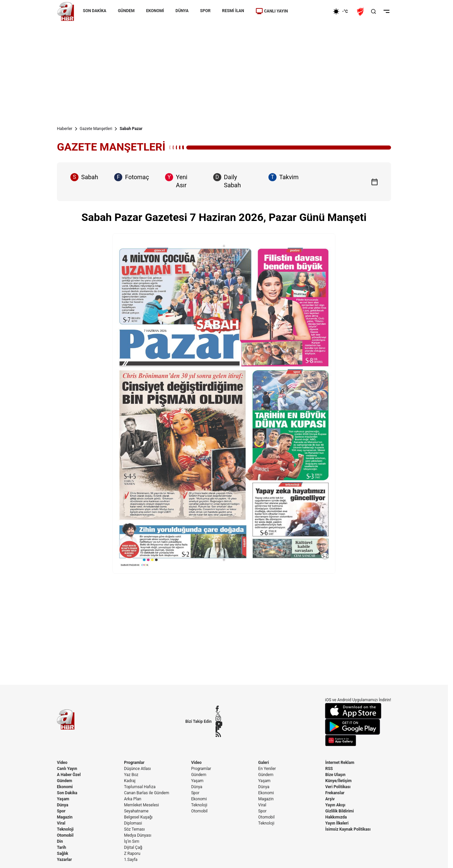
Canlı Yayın (67, 769)
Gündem (64, 781)
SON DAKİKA (95, 11)
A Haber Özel (69, 775)
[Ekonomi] (311, 11)
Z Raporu (132, 854)
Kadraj (130, 781)
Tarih (61, 847)
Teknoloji (65, 829)
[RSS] (219, 734)
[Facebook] (219, 708)
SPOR (205, 11)
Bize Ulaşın (335, 775)
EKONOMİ (155, 11)
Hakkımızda (336, 817)
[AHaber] (343, 11)
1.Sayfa (131, 860)
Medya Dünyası (138, 835)
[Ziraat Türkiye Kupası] (361, 11)
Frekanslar (335, 793)
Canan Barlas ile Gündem (147, 793)
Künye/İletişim (338, 781)
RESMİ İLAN (233, 11)
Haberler (65, 129)
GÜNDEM (126, 11)
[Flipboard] (219, 729)
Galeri (264, 763)
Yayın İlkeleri (337, 823)
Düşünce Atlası (137, 769)
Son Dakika (67, 793)
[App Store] (358, 711)
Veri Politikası (338, 787)
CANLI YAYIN (272, 11)
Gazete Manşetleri (96, 129)
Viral (61, 823)
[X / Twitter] (219, 714)
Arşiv (330, 799)
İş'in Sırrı (132, 841)
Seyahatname (136, 811)
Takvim (284, 177)
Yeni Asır (176, 181)
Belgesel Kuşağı (138, 817)
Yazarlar (64, 860)
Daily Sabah (227, 181)
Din (60, 841)
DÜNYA (182, 11)
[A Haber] (66, 11)
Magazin (65, 817)
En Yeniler (267, 769)
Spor (61, 811)
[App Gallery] (358, 741)
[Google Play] (358, 727)
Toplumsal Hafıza (140, 787)
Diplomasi (133, 823)
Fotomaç (132, 177)
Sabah (84, 177)
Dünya (63, 805)
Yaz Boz (131, 775)
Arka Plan (133, 799)
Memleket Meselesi (141, 805)
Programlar (134, 763)
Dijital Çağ (133, 847)
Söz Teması (134, 829)
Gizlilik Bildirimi (340, 811)
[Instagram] (219, 719)
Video (62, 763)
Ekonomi (65, 787)
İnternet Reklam (340, 763)
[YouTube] (219, 724)
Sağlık (63, 854)
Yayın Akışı (335, 805)
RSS (329, 769)
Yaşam (63, 799)
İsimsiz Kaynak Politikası (348, 829)
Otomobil (65, 835)
